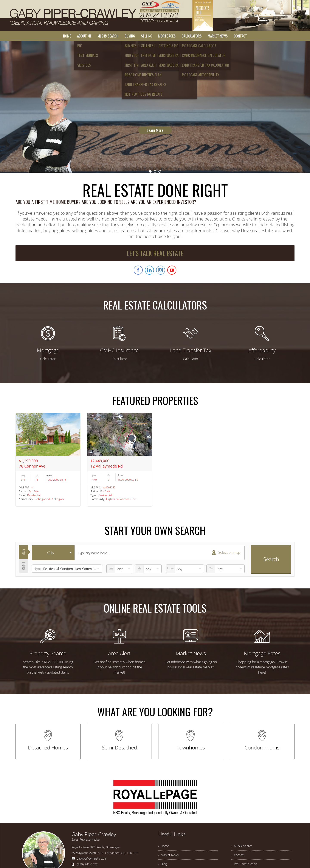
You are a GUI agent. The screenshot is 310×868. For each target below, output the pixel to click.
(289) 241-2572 (87, 864)
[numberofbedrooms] (120, 569)
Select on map (226, 552)
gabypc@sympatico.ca (91, 858)
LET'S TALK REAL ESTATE (155, 253)
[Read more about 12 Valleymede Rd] (119, 460)
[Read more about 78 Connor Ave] (48, 460)
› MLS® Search (242, 846)
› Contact (238, 855)
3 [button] (160, 171)
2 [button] (155, 171)
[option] (155, 107)
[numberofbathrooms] (148, 569)
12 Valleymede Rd (107, 466)
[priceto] (185, 569)
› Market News (168, 855)
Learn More (155, 114)
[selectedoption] (53, 553)
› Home (164, 846)
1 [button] (150, 171)
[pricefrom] (226, 569)
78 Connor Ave (32, 466)
